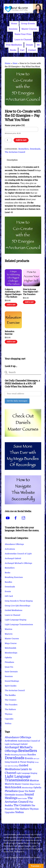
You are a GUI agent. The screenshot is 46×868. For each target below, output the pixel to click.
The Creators (11, 700)
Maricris (9, 634)
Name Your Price (23, 34)
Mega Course (11, 643)
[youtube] (8, 518)
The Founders (11, 705)
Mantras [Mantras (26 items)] (34, 781)
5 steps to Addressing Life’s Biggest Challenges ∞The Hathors (13, 293)
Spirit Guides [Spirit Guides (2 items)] (23, 799)
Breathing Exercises (14, 577)
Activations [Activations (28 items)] (11, 741)
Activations (10, 549)
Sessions (13, 29)
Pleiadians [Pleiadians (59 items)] (11, 791)
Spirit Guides (11, 686)
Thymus (9, 714)
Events (8, 591)
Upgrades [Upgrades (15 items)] (10, 812)
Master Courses (29, 29)
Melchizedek (10, 648)
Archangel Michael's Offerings (18, 563)
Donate (29, 45)
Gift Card (9, 596)
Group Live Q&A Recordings (18, 606)
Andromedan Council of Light (18, 554)
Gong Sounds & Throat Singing (19, 601)
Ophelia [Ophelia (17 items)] (37, 787)
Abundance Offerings (14, 544)
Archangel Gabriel (13, 558)
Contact (32, 50)
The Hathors (10, 709)
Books (13, 50)
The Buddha (10, 695)
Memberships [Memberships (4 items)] (27, 788)
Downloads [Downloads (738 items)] (15, 758)
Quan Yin (9, 667)
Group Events (28, 24)
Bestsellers (24, 149)
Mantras (9, 629)
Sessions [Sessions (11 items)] (20, 795)
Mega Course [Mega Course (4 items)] (35, 784)
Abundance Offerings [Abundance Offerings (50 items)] (18, 737)
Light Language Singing (16, 620)
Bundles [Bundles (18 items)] (32, 755)
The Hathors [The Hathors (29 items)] (22, 809)
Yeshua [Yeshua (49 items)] (19, 812)
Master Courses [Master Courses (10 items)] (22, 784)
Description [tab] (12, 160)
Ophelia (8, 658)
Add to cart (21, 140)
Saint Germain (11, 672)
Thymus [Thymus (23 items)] (34, 809)
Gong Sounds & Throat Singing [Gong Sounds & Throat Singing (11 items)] (19, 762)
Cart (22, 50)
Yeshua (8, 723)
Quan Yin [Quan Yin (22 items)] (23, 791)
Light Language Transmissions (19, 625)
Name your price (15, 125)
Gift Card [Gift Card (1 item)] (36, 759)
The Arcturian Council (15, 152)
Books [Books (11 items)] (8, 755)
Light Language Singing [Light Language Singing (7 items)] (27, 773)
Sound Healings (12, 681)
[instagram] (24, 518)
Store (15, 63)
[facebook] (16, 518)
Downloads (35, 149)
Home (14, 24)
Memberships (11, 653)
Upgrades (9, 719)
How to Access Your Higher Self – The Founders (31, 292)
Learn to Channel (23, 40)
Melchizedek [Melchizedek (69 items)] (13, 787)
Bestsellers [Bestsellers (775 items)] (28, 751)
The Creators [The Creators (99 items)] (22, 805)
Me (38, 45)
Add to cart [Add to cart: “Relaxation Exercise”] (11, 342)
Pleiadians (9, 662)
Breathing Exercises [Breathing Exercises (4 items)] (19, 755)
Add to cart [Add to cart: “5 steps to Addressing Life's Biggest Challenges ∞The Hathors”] (11, 305)
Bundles (8, 582)
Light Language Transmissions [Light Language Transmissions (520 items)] (18, 778)
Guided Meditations (14, 610)
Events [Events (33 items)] (29, 758)
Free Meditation (14, 45)
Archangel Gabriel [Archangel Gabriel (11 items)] (19, 744)
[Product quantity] (8, 140)
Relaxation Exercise (9, 333)
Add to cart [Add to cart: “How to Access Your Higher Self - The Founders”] (29, 302)
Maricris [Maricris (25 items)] (10, 784)
